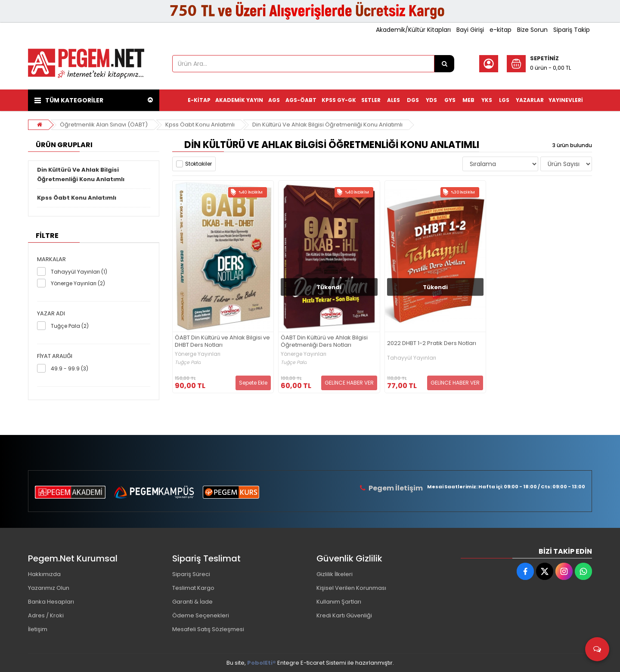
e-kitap (501, 30)
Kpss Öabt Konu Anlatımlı (200, 125)
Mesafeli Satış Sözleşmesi (208, 629)
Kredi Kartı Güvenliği (344, 615)
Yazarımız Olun (49, 588)
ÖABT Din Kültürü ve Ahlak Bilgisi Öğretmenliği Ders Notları (324, 342)
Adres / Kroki (46, 615)
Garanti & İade (192, 602)
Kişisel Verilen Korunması (351, 588)
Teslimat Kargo (193, 588)
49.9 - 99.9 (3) (70, 368)
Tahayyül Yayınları (412, 358)
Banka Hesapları (51, 602)
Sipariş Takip (572, 30)
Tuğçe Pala (188, 362)
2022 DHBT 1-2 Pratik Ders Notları (432, 344)
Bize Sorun (532, 30)
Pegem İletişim (396, 488)
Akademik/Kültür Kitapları (413, 30)
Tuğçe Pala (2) (70, 326)
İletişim (38, 629)
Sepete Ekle (253, 383)
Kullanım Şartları (339, 602)
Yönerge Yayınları (198, 354)
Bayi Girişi (470, 30)
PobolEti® (262, 663)
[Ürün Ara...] (444, 64)
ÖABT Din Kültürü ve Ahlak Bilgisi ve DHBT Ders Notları (222, 342)
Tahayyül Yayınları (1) (79, 272)
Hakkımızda (44, 574)
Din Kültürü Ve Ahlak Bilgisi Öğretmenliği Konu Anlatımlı (327, 125)
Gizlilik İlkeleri (335, 574)
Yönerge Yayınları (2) (78, 283)
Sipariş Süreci (191, 574)
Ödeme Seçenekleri (201, 615)
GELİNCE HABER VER (349, 383)
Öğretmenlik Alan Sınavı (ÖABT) (104, 125)
